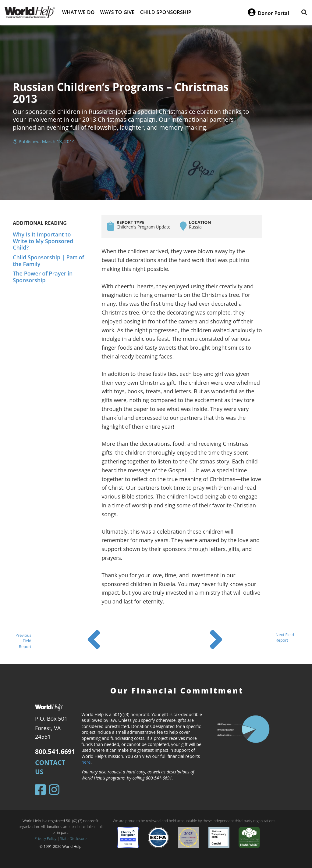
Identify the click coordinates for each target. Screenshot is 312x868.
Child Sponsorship (166, 12)
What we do (78, 12)
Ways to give (117, 12)
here (86, 762)
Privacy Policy (45, 839)
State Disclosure (73, 839)
